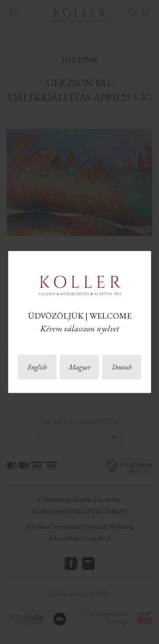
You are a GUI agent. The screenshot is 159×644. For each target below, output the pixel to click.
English (37, 367)
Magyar (79, 367)
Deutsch (122, 367)
